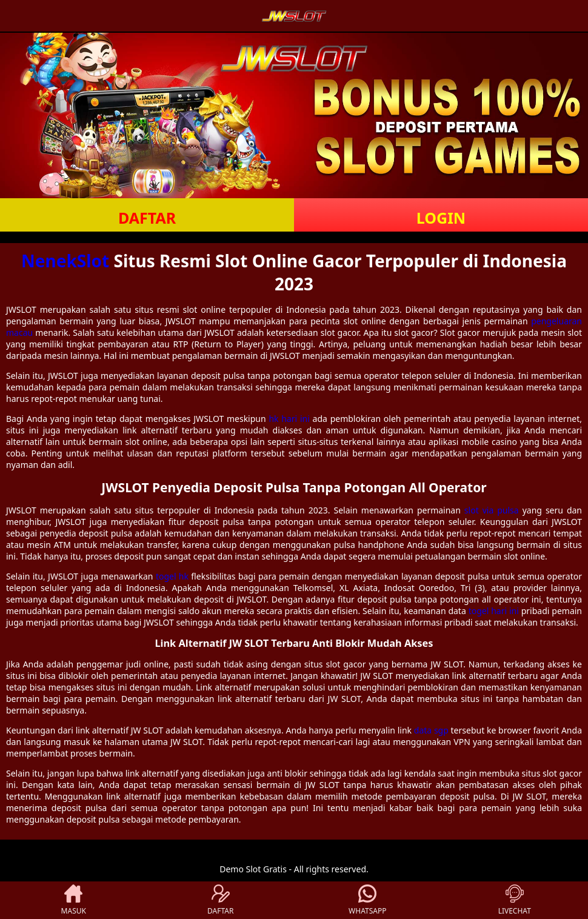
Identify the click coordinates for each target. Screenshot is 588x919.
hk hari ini (289, 419)
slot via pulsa (492, 510)
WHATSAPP (367, 900)
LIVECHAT (515, 900)
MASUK (74, 900)
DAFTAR (147, 218)
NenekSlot (65, 261)
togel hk (172, 576)
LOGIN (441, 218)
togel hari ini (494, 611)
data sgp (431, 730)
